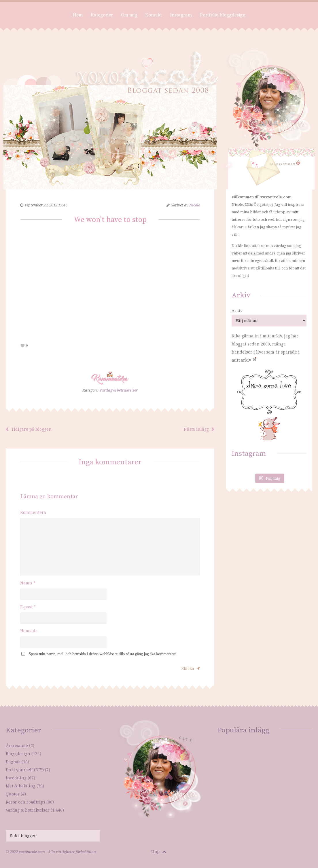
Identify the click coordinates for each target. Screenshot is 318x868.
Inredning (16, 778)
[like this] (23, 346)
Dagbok (13, 762)
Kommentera (33, 512)
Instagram (181, 15)
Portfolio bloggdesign (223, 15)
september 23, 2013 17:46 (46, 205)
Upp (159, 851)
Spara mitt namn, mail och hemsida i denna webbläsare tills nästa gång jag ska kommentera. (103, 654)
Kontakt (154, 15)
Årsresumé (17, 746)
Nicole (195, 205)
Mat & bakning (21, 786)
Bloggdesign (18, 754)
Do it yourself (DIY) (25, 770)
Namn (28, 583)
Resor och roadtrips (25, 802)
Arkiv (237, 310)
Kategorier (102, 15)
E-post (28, 607)
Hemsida (29, 631)
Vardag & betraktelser (119, 390)
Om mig (129, 15)
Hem (78, 15)
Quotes (13, 794)
